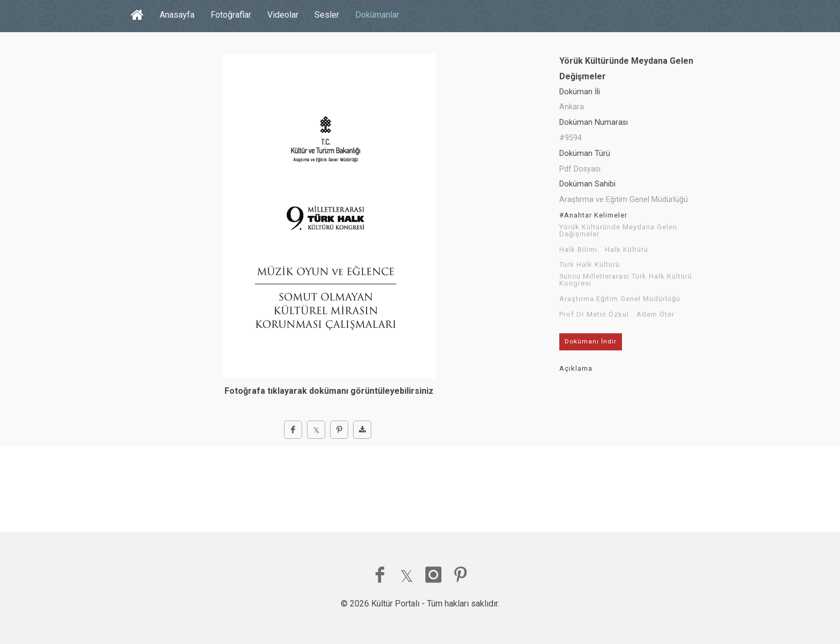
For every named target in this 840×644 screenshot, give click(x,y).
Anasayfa (177, 15)
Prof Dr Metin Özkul (594, 314)
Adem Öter (655, 314)
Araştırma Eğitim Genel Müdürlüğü (620, 299)
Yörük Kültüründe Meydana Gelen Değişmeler (618, 231)
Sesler (327, 15)
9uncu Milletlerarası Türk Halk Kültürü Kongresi (626, 280)
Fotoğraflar (231, 15)
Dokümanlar (377, 15)
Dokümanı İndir (591, 341)
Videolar (283, 15)
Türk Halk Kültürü (590, 265)
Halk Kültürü (627, 250)
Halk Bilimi (578, 250)
